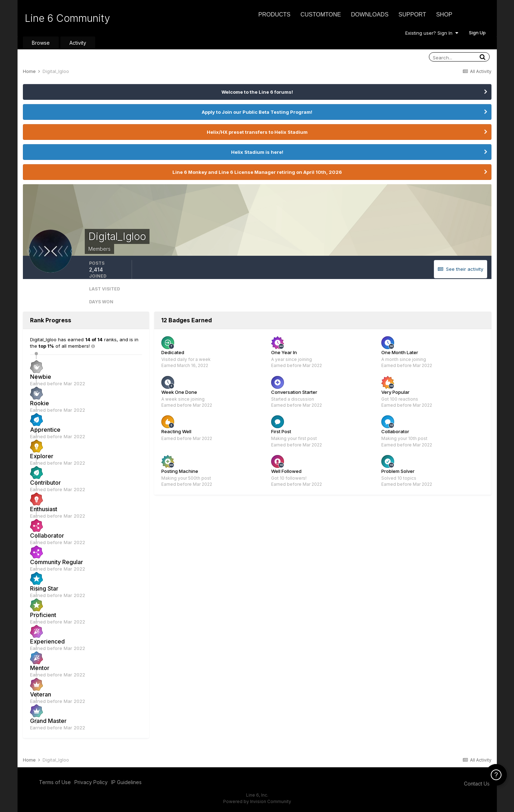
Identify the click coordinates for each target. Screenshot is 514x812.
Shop (444, 14)
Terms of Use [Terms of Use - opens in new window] (55, 782)
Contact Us (477, 784)
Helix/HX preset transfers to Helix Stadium (257, 132)
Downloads (370, 14)
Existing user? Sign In (432, 33)
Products (274, 14)
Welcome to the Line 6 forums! (257, 92)
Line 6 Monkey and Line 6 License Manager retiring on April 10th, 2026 (257, 172)
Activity (78, 43)
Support (412, 14)
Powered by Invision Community (257, 801)
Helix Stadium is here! (257, 152)
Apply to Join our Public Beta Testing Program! (257, 112)
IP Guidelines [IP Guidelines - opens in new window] (126, 782)
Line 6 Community (67, 18)
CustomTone (321, 14)
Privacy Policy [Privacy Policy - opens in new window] (91, 782)
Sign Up (477, 33)
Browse (41, 43)
